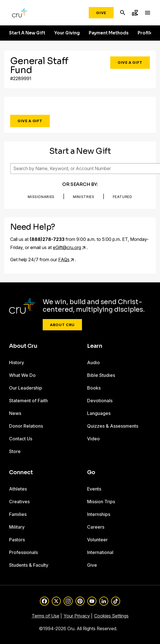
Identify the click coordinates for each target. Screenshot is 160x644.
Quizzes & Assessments (113, 426)
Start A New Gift (27, 33)
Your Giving (67, 33)
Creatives (19, 502)
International (100, 552)
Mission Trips (101, 502)
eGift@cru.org (67, 247)
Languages (99, 413)
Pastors (17, 540)
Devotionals (100, 401)
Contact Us (21, 439)
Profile (145, 33)
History (17, 362)
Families (18, 514)
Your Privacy (77, 616)
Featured (123, 197)
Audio (93, 362)
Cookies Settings (111, 616)
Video (93, 439)
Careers (96, 527)
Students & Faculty (29, 565)
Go (91, 472)
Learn (95, 346)
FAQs (64, 260)
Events (94, 489)
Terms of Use (46, 616)
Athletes (18, 489)
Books (94, 388)
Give (101, 13)
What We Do (22, 375)
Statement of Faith (28, 401)
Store (15, 451)
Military (17, 527)
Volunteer (97, 540)
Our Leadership (26, 388)
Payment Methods (109, 33)
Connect (21, 472)
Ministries (84, 197)
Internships (99, 514)
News (15, 413)
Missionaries (41, 197)
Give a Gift (130, 62)
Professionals (23, 552)
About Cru (62, 325)
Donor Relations (26, 426)
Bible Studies (101, 375)
